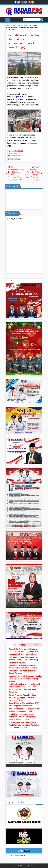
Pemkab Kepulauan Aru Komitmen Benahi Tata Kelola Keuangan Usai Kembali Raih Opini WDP (23, 717)
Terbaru (12, 644)
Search (42, 20)
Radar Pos (14, 866)
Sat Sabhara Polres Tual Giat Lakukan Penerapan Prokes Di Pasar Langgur (24, 41)
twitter (19, 2)
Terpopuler (24, 645)
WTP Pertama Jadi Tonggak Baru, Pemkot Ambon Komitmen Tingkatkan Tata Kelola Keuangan (24, 725)
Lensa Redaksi (15, 156)
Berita (36, 645)
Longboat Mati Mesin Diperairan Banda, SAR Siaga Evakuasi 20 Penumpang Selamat (25, 679)
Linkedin (26, 2)
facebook (15, 2)
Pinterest (29, 2)
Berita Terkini (14, 153)
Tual (20, 156)
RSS (33, 2)
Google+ (22, 2)
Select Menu (8, 20)
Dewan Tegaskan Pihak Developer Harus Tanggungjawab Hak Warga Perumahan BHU (23, 698)
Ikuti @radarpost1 (18, 855)
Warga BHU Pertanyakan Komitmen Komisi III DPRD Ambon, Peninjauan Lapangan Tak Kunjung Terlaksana (24, 652)
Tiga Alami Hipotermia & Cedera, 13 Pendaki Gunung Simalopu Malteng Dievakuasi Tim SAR (23, 660)
